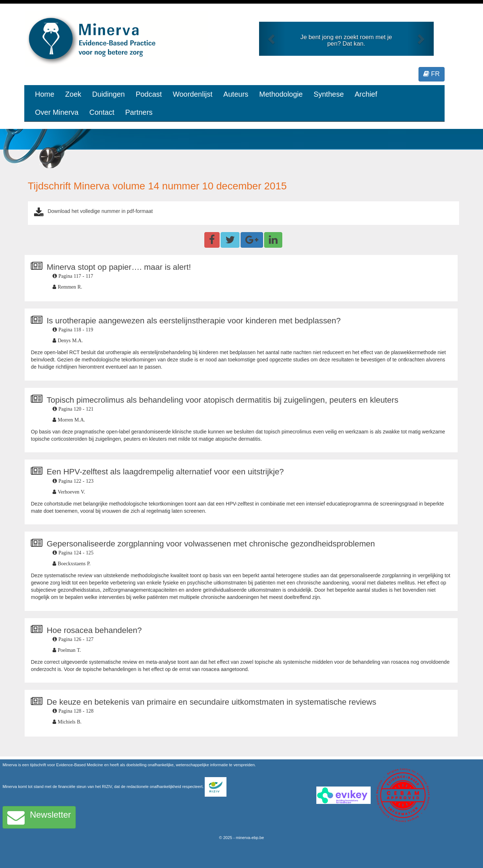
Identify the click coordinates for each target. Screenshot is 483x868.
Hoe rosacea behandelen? (94, 630)
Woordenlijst (193, 94)
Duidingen (108, 94)
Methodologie (281, 94)
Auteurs (236, 94)
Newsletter (39, 817)
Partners (139, 112)
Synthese (328, 94)
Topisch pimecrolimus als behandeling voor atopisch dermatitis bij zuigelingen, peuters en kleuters (223, 400)
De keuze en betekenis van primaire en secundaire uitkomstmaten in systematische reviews (212, 702)
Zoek (73, 94)
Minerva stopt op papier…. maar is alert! (119, 267)
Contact (102, 112)
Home (45, 94)
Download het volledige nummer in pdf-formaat (100, 211)
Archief (366, 94)
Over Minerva (57, 112)
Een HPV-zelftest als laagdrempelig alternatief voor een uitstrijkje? (165, 472)
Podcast (149, 94)
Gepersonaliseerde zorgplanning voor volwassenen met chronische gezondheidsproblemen (211, 544)
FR (432, 74)
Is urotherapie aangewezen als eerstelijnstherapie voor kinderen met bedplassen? (194, 321)
